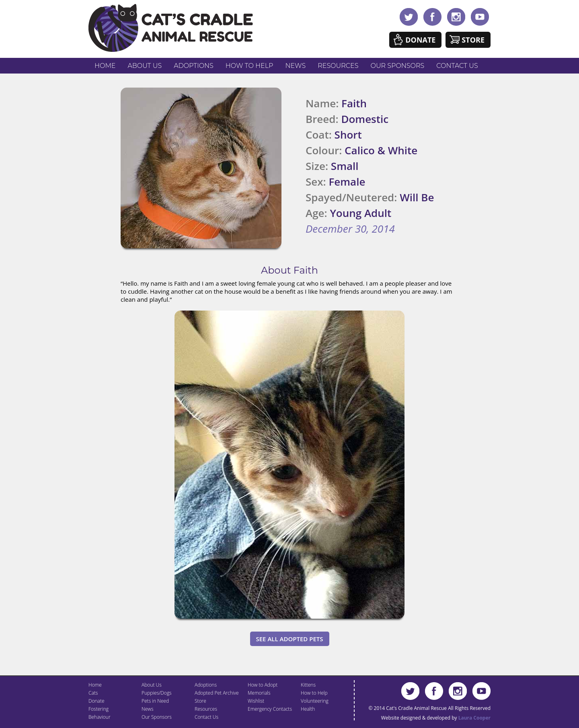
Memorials (259, 693)
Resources (338, 66)
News (296, 66)
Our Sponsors (398, 66)
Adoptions (194, 66)
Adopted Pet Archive (217, 693)
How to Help (249, 66)
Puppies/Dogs (157, 693)
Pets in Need (155, 701)
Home (105, 66)
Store (473, 40)
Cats (93, 693)
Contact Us (457, 66)
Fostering (99, 709)
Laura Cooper (474, 718)
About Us (145, 66)
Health (308, 709)
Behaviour (100, 717)
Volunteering (315, 701)
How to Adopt (263, 685)
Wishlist (256, 701)
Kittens (308, 685)
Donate (420, 40)
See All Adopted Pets (290, 639)
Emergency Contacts (270, 709)
